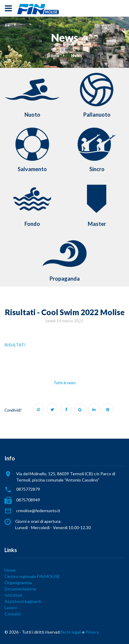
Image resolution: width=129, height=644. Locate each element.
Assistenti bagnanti (23, 601)
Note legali (71, 632)
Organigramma (18, 583)
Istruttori (13, 595)
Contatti (13, 614)
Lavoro (11, 608)
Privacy (92, 632)
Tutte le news (65, 383)
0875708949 (28, 500)
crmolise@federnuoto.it (38, 511)
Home (53, 56)
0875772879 (28, 489)
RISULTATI (15, 345)
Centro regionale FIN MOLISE (32, 576)
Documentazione (20, 589)
